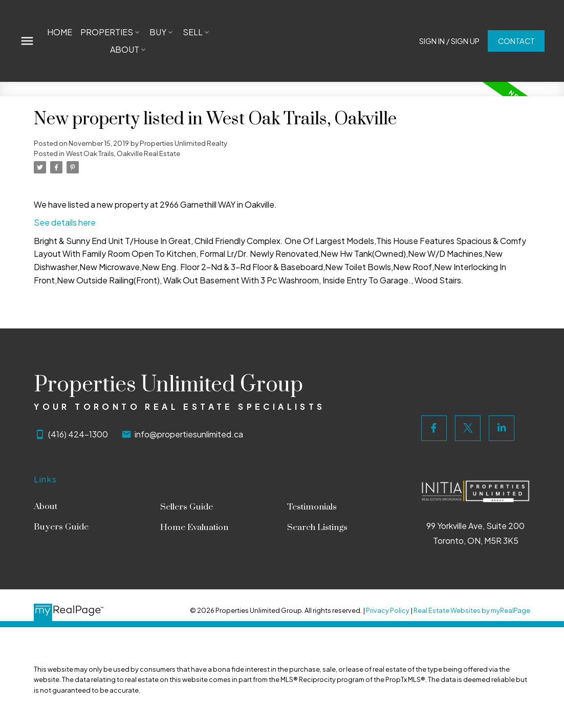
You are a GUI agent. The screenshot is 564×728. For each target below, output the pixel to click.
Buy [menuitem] (158, 32)
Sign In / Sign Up (449, 41)
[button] (449, 41)
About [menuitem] (125, 49)
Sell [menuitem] (193, 32)
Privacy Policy (388, 610)
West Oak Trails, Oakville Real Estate (123, 153)
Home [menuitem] (60, 32)
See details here (65, 222)
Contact (516, 41)
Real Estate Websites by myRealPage (472, 610)
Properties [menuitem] (107, 32)
